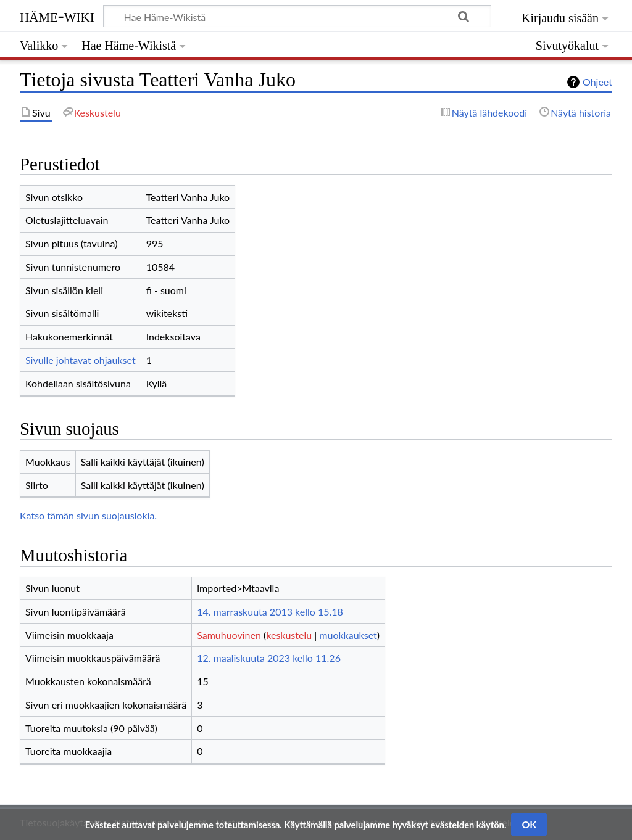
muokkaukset (348, 635)
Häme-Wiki (57, 15)
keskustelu (289, 635)
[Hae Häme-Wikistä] (297, 16)
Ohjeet (597, 82)
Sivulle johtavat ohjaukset (81, 360)
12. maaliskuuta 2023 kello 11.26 (269, 658)
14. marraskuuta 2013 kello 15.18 (270, 611)
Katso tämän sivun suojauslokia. (88, 515)
